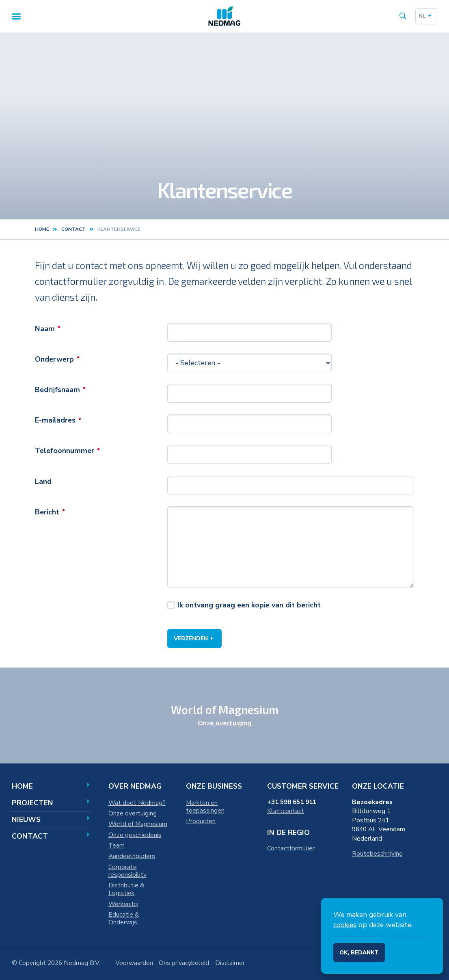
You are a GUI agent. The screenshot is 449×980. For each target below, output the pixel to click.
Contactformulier (291, 848)
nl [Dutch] (426, 16)
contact (73, 230)
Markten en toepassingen (205, 807)
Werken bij (123, 904)
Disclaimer (230, 963)
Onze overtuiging (224, 723)
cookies (345, 925)
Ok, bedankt (359, 953)
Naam (45, 330)
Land (43, 482)
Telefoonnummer (65, 452)
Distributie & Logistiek (126, 889)
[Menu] (16, 17)
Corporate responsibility (127, 871)
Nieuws (51, 820)
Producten (201, 821)
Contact (51, 836)
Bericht (47, 513)
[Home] (224, 17)
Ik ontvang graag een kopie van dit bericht (249, 606)
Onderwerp (54, 360)
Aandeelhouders (132, 856)
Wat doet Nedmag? (137, 803)
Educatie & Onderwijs (124, 918)
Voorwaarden (134, 963)
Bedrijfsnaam (57, 391)
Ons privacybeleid (184, 963)
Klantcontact (286, 811)
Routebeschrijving (377, 854)
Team (117, 846)
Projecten (51, 803)
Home (42, 230)
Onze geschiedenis (135, 835)
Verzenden (195, 640)
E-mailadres (55, 421)
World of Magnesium (138, 824)
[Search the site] (403, 17)
